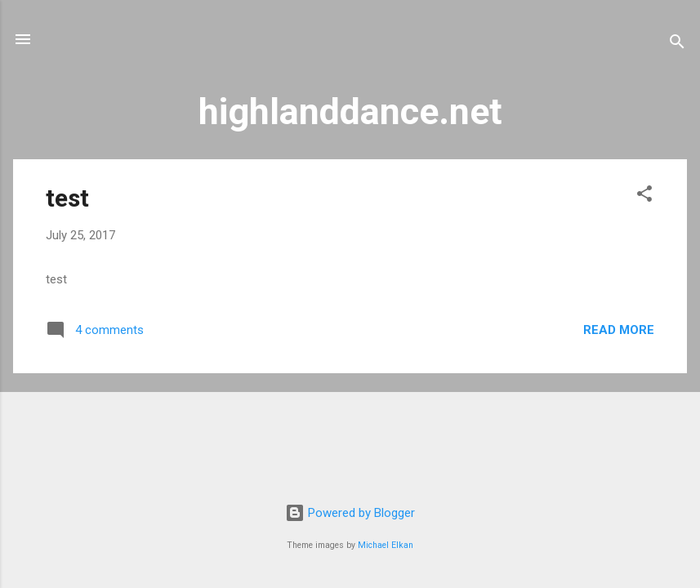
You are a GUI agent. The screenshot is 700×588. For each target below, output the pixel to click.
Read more (619, 330)
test (67, 198)
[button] (644, 196)
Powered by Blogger (350, 513)
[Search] (677, 45)
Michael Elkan (386, 545)
